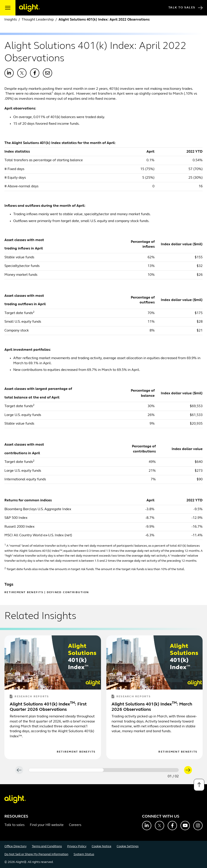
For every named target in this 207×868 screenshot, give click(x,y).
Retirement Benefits (24, 592)
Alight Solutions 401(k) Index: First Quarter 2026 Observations (48, 707)
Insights (11, 20)
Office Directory (15, 846)
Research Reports (29, 697)
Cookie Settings (128, 846)
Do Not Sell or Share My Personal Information (36, 854)
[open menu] (8, 8)
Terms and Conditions (47, 846)
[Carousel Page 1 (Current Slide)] (66, 770)
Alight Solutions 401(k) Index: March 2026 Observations (152, 707)
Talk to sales (14, 825)
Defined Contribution (68, 592)
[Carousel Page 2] (141, 770)
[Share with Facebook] (35, 73)
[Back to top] (199, 785)
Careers (75, 825)
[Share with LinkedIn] (9, 73)
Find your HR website (47, 825)
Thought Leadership (38, 20)
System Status (84, 854)
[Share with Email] (47, 73)
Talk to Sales (185, 8)
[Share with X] (22, 73)
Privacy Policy (77, 846)
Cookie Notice (102, 846)
